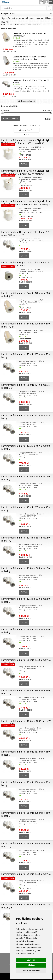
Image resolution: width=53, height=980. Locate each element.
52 (36, 126)
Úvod (3, 25)
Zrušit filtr (48, 119)
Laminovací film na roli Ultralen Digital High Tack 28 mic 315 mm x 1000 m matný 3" (25, 172)
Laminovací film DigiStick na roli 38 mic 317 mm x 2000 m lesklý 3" (25, 264)
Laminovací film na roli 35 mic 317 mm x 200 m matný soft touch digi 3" (29, 58)
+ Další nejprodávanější (26, 101)
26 (33, 126)
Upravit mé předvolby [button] (31, 970)
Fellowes (9, 25)
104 (39, 126)
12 (30, 126)
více (30, 151)
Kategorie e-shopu (9, 14)
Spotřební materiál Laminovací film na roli (27, 25)
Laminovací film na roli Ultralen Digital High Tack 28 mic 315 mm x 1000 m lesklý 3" (25, 142)
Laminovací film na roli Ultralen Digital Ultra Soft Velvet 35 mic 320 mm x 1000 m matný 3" (26, 203)
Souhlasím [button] (31, 960)
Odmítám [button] (31, 965)
